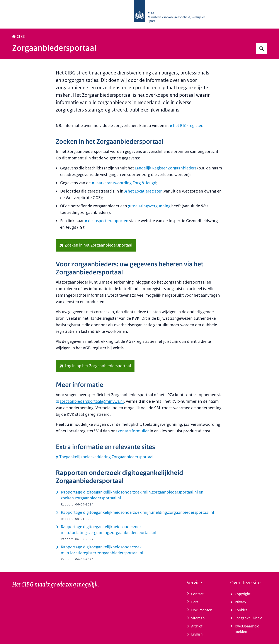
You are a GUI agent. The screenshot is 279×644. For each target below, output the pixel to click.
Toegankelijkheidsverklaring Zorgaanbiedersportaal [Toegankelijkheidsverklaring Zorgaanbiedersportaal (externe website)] (105, 457)
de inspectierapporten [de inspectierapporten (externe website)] (106, 221)
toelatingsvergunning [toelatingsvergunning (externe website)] (149, 206)
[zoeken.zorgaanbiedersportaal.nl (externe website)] (96, 245)
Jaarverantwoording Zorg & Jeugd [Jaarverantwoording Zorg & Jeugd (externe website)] (124, 183)
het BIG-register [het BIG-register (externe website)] (186, 126)
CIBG (19, 37)
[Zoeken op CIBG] (262, 49)
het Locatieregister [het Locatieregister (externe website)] (143, 191)
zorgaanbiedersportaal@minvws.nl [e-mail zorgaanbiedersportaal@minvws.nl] (90, 401)
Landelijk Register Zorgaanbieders (166, 168)
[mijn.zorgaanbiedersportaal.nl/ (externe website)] (95, 366)
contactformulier (134, 431)
